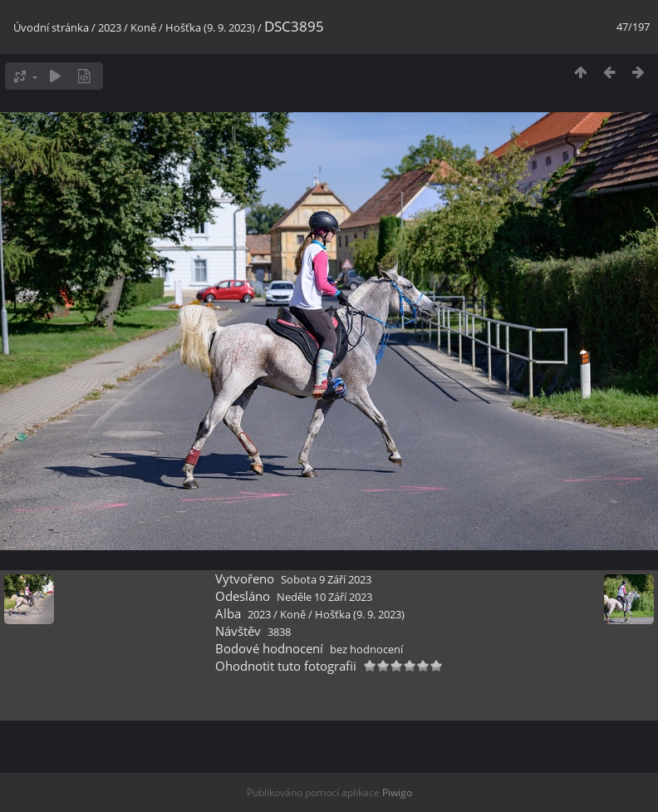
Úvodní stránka (51, 27)
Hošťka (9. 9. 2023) (210, 27)
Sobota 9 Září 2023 (326, 579)
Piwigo (397, 792)
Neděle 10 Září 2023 (324, 597)
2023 (110, 27)
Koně (143, 27)
